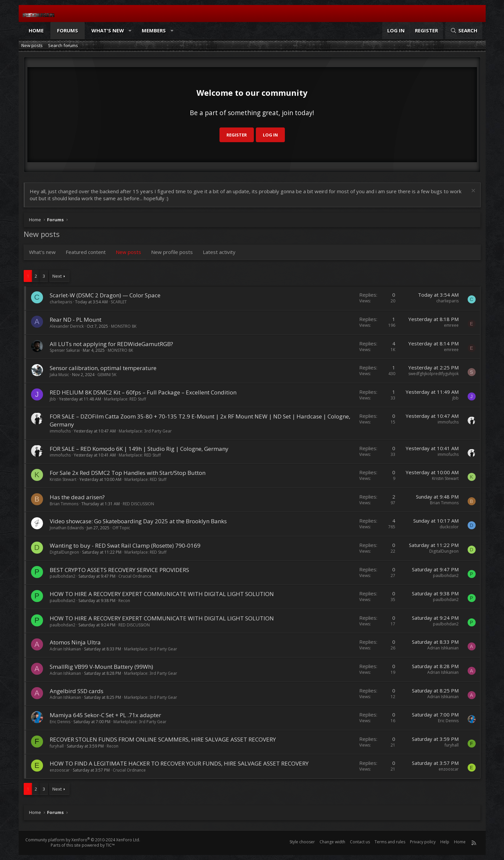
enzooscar (60, 770)
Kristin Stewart (63, 479)
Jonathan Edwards (67, 528)
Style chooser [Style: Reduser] (302, 842)
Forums (68, 30)
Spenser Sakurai (65, 350)
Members (154, 30)
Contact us (360, 842)
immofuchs (60, 431)
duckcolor (449, 527)
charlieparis (61, 302)
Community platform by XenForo (83, 840)
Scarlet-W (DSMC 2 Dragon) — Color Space (105, 295)
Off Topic (121, 528)
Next (57, 276)
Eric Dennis (60, 722)
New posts (32, 45)
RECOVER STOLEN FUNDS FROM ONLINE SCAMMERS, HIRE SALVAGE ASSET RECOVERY (163, 739)
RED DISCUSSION (138, 504)
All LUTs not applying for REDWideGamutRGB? (111, 344)
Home (36, 30)
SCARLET (119, 302)
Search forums (63, 45)
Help (445, 842)
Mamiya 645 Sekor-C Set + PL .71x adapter (105, 715)
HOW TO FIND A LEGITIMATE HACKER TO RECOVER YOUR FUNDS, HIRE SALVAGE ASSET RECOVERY (179, 763)
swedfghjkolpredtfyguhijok (433, 374)
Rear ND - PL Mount (76, 320)
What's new (108, 30)
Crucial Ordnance (135, 576)
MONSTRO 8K (124, 326)
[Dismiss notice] (472, 191)
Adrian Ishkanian (65, 649)
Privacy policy (423, 842)
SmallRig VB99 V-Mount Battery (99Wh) (101, 667)
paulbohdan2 (63, 576)
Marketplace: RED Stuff (125, 399)
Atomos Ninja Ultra (75, 642)
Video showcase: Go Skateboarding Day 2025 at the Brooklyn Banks (138, 521)
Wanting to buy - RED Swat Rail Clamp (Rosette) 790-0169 (125, 545)
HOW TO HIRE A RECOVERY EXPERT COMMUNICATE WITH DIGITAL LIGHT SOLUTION (162, 594)
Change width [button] (332, 842)
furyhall (57, 746)
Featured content (86, 252)
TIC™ (110, 845)
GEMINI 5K (107, 375)
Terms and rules (390, 842)
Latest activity (219, 252)
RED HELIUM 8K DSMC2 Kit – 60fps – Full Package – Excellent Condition (143, 392)
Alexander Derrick (67, 326)
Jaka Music (59, 375)
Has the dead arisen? (77, 497)
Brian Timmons (64, 504)
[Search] (464, 31)
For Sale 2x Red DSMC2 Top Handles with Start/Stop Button (128, 473)
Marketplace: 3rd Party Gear (145, 431)
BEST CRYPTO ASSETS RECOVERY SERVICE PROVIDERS (119, 570)
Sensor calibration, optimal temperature (103, 368)
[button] (130, 31)
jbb (53, 399)
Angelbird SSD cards (77, 691)
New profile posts (172, 252)
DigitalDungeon (64, 552)
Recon (124, 601)
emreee (451, 325)
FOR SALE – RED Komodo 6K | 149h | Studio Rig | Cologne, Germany (139, 449)
